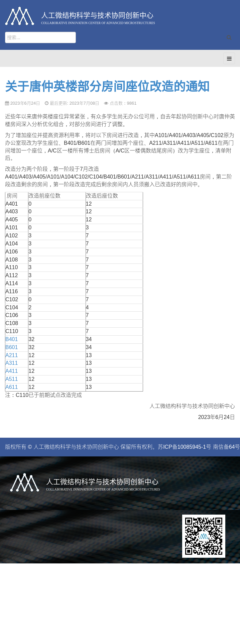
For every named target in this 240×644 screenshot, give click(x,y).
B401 (12, 339)
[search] (40, 37)
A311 (12, 363)
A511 (12, 379)
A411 (12, 371)
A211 (12, 355)
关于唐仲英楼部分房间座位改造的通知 (107, 87)
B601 (12, 347)
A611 (12, 387)
